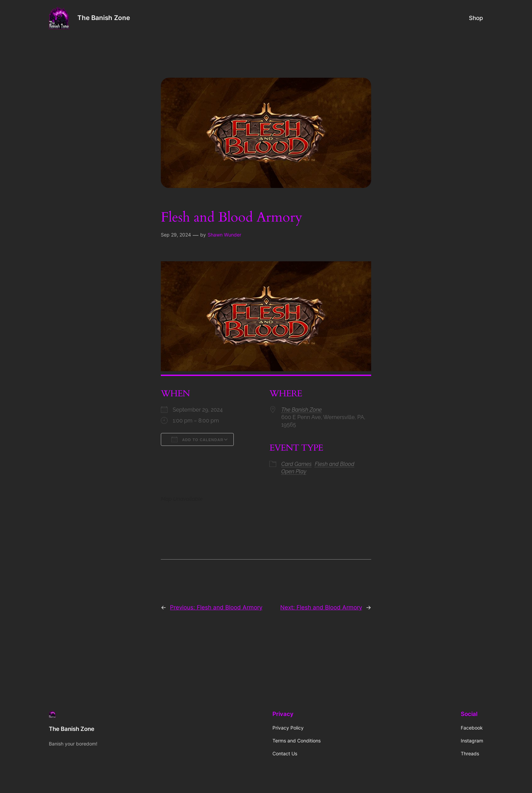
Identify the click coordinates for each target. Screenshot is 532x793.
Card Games (297, 464)
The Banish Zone (104, 18)
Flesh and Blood (335, 464)
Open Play (294, 471)
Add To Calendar (197, 439)
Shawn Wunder (224, 235)
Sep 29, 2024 (176, 235)
